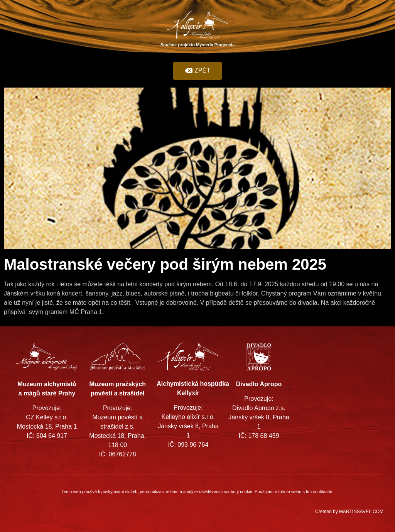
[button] (197, 71)
